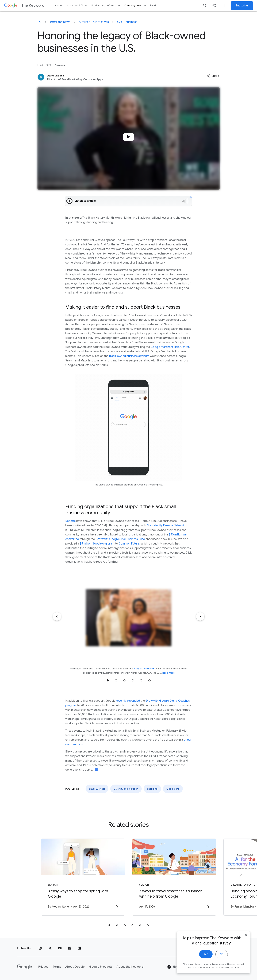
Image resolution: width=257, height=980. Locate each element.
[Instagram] (40, 948)
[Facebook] (70, 948)
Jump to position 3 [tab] (124, 680)
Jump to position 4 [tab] (133, 680)
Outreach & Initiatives (94, 22)
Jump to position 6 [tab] (149, 680)
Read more (168, 673)
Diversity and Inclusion (126, 789)
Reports (70, 521)
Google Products (101, 967)
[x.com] (50, 948)
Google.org (173, 789)
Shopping (152, 789)
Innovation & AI (77, 6)
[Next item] (200, 616)
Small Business (127, 22)
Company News (60, 22)
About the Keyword (130, 967)
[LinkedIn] (79, 948)
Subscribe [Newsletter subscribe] (242, 6)
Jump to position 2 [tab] (116, 680)
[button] (213, 76)
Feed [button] (153, 5)
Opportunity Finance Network (166, 526)
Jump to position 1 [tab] (108, 680)
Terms (57, 967)
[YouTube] (60, 948)
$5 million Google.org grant (97, 544)
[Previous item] (57, 616)
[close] (246, 950)
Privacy (43, 967)
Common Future (129, 544)
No (222, 970)
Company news (135, 6)
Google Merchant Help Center (170, 347)
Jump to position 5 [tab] (141, 680)
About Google (75, 967)
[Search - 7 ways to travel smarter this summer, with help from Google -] (174, 877)
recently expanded (128, 701)
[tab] (109, 925)
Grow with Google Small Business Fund (120, 539)
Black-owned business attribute (129, 356)
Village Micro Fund (144, 669)
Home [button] (58, 5)
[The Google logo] (25, 967)
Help (173, 967)
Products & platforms (106, 6)
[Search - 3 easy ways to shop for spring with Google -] (83, 877)
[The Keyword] (40, 22)
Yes (206, 970)
